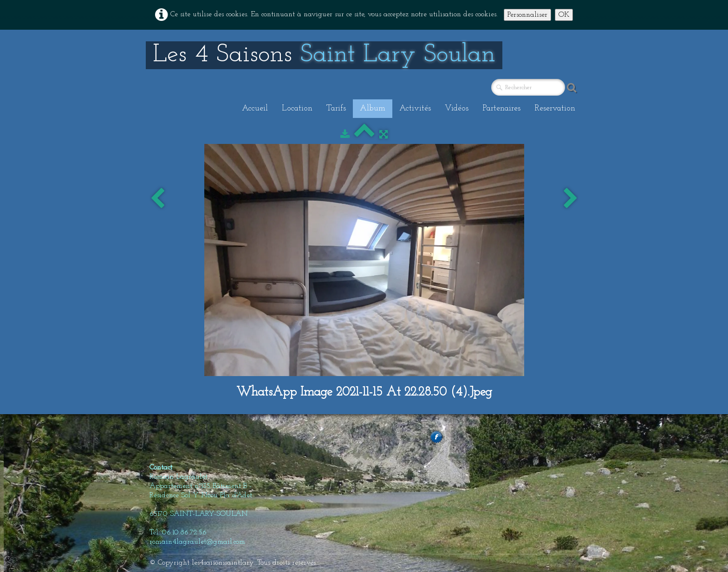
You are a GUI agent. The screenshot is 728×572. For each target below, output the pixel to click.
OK (564, 15)
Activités (415, 108)
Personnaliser (527, 15)
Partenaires (501, 108)
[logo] (324, 55)
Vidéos (457, 108)
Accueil (255, 108)
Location (297, 108)
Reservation (555, 108)
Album (373, 108)
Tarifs (336, 108)
